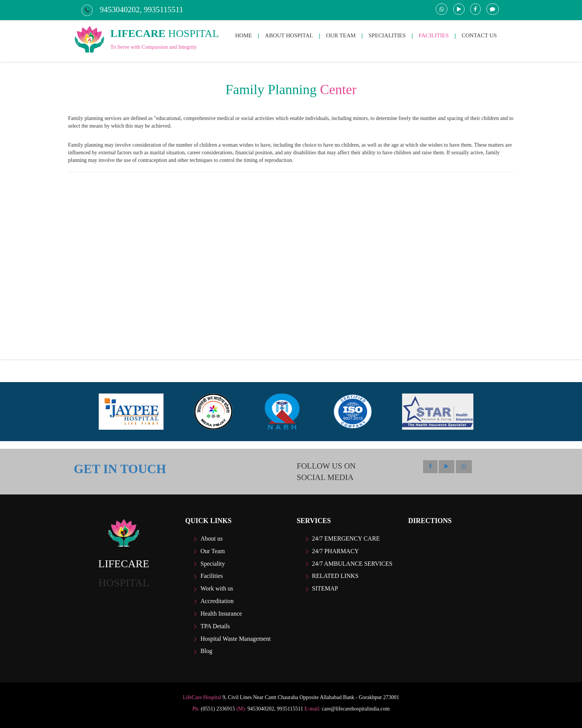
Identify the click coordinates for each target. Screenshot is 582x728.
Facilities (212, 576)
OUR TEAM (341, 35)
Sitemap (325, 588)
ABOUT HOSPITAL (289, 35)
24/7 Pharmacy (336, 551)
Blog (206, 651)
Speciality (213, 564)
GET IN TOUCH (120, 469)
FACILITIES (434, 35)
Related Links (335, 576)
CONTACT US (479, 35)
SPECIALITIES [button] (387, 35)
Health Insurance (221, 614)
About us (212, 538)
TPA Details (215, 626)
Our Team (213, 551)
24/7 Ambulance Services (352, 564)
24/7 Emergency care (346, 538)
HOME (244, 35)
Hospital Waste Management (236, 639)
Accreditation (217, 601)
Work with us (217, 588)
